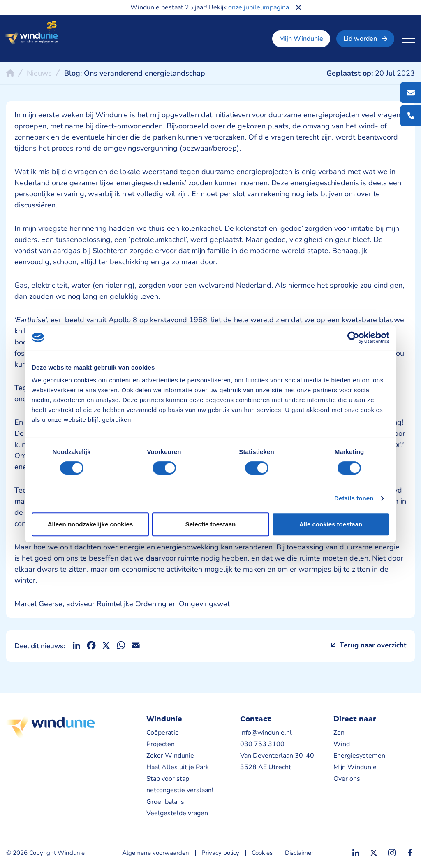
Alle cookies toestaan (331, 524)
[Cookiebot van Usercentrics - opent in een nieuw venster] (353, 337)
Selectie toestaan (211, 524)
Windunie (31, 33)
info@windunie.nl (266, 733)
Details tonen (354, 498)
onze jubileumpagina (259, 7)
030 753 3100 (262, 744)
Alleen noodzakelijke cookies (90, 524)
